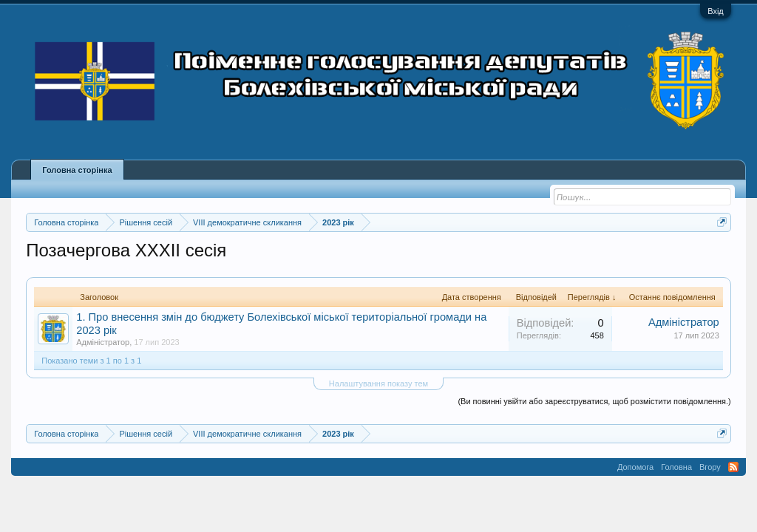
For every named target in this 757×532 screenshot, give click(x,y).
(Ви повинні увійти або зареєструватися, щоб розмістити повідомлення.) (594, 401)
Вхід (716, 11)
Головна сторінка (77, 170)
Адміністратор (103, 342)
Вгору (710, 467)
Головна (676, 467)
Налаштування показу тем (378, 383)
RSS (733, 467)
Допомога (635, 467)
